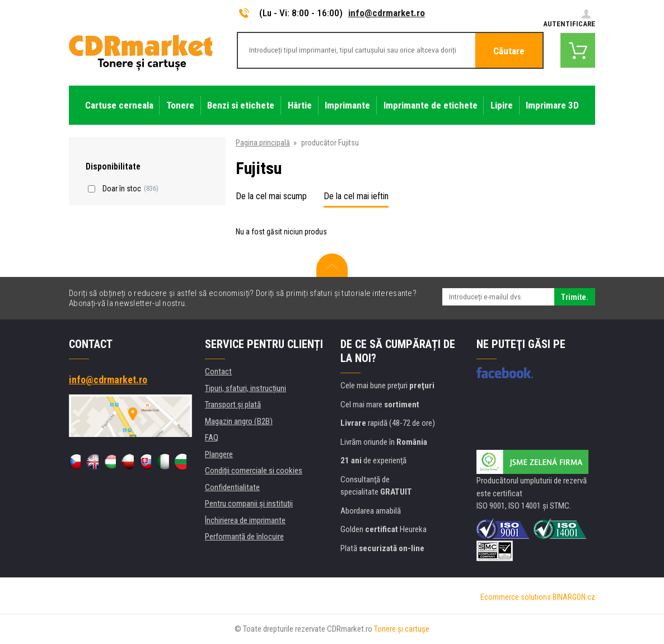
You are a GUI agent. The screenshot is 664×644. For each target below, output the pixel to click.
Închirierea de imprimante (245, 520)
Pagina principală (263, 143)
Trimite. (575, 297)
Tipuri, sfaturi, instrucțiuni (246, 388)
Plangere (219, 454)
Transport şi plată (233, 405)
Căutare (509, 51)
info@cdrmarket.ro (387, 13)
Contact (218, 372)
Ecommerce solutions (516, 597)
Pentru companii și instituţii (249, 504)
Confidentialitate (232, 487)
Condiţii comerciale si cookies (254, 471)
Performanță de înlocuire (244, 537)
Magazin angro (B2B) (239, 421)
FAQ (212, 438)
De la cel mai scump (271, 196)
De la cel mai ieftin (356, 196)
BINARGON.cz (574, 597)
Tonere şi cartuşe (402, 629)
